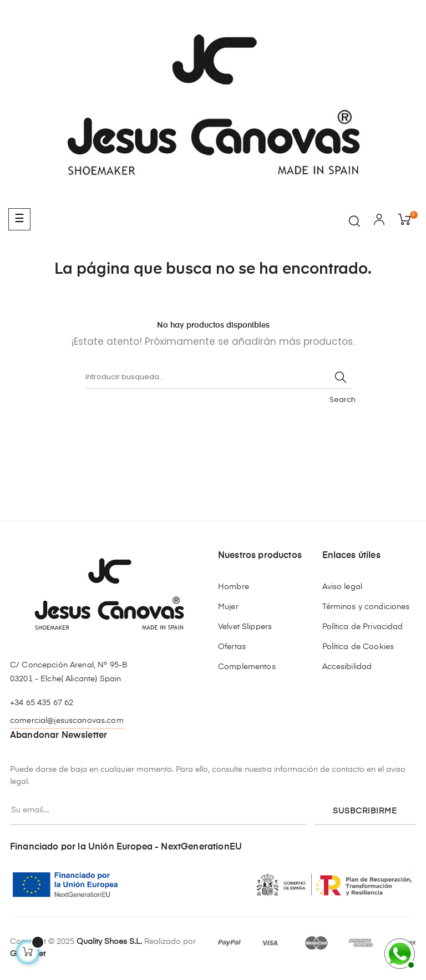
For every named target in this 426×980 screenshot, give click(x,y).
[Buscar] (219, 378)
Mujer (228, 607)
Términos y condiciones (366, 607)
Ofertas (232, 647)
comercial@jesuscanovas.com (67, 721)
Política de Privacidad (363, 627)
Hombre (234, 587)
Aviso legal (343, 587)
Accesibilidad (347, 667)
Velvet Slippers (245, 627)
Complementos (247, 667)
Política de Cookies (358, 647)
